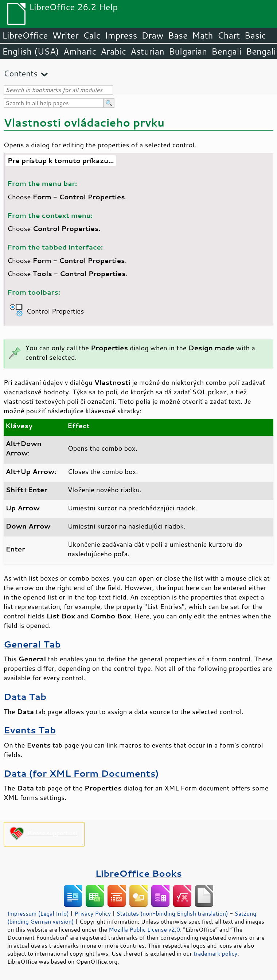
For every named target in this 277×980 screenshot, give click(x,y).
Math (203, 35)
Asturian (147, 51)
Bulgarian (188, 51)
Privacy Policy (93, 913)
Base (178, 35)
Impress (121, 35)
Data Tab (25, 696)
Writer (65, 35)
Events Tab (30, 730)
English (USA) (31, 51)
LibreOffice (25, 35)
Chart (229, 35)
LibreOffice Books (138, 873)
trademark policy (215, 953)
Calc (92, 35)
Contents (21, 73)
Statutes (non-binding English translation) (172, 913)
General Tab (32, 644)
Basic (255, 35)
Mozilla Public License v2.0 (144, 929)
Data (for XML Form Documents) (81, 773)
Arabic (113, 51)
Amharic (80, 51)
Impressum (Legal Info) (38, 913)
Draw (152, 35)
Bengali (226, 51)
